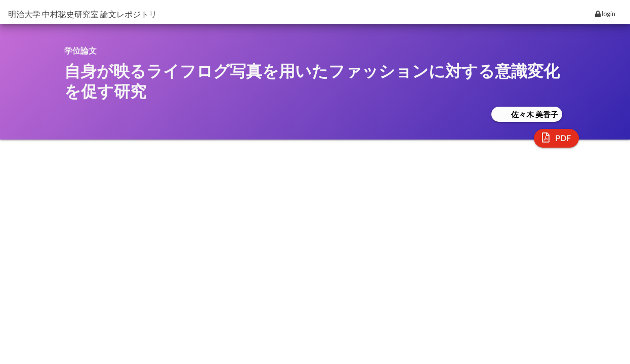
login (605, 14)
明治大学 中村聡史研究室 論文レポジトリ (82, 14)
